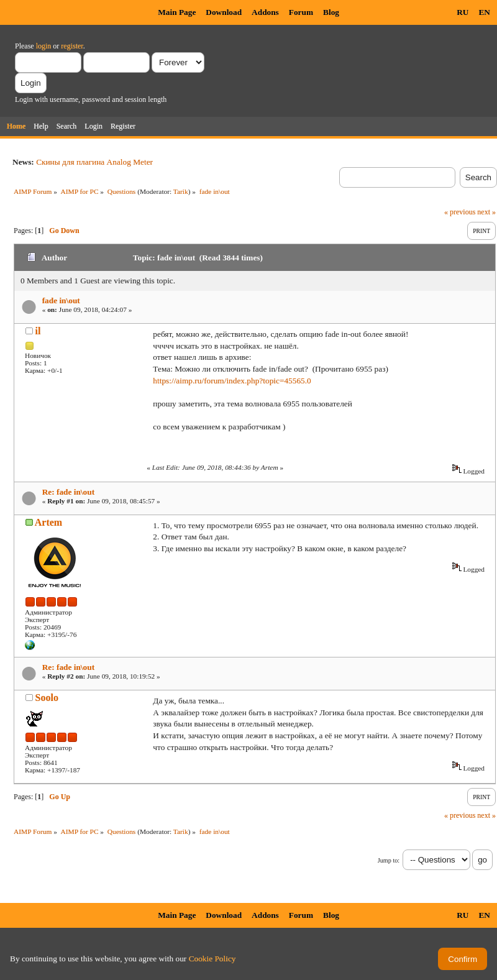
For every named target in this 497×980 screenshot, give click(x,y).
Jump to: (389, 860)
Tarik (181, 191)
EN (484, 12)
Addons (265, 12)
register (72, 46)
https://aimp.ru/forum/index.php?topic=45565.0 (232, 381)
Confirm (463, 959)
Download (224, 12)
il (38, 331)
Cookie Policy (212, 959)
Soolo (47, 698)
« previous (460, 212)
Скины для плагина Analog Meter (94, 162)
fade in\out (61, 300)
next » (486, 212)
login (44, 46)
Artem (48, 522)
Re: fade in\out (68, 492)
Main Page (177, 12)
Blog (331, 12)
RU (463, 12)
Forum (301, 12)
